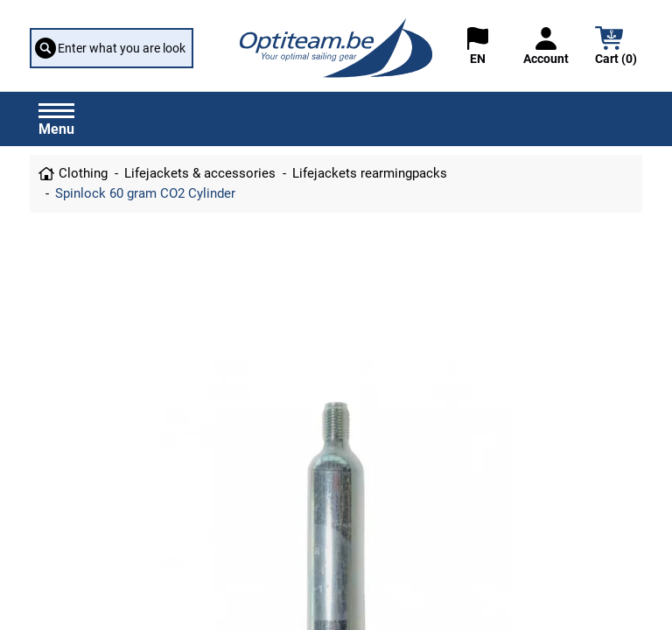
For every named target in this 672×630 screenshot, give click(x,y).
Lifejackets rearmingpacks (370, 173)
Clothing (83, 173)
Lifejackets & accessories (200, 173)
